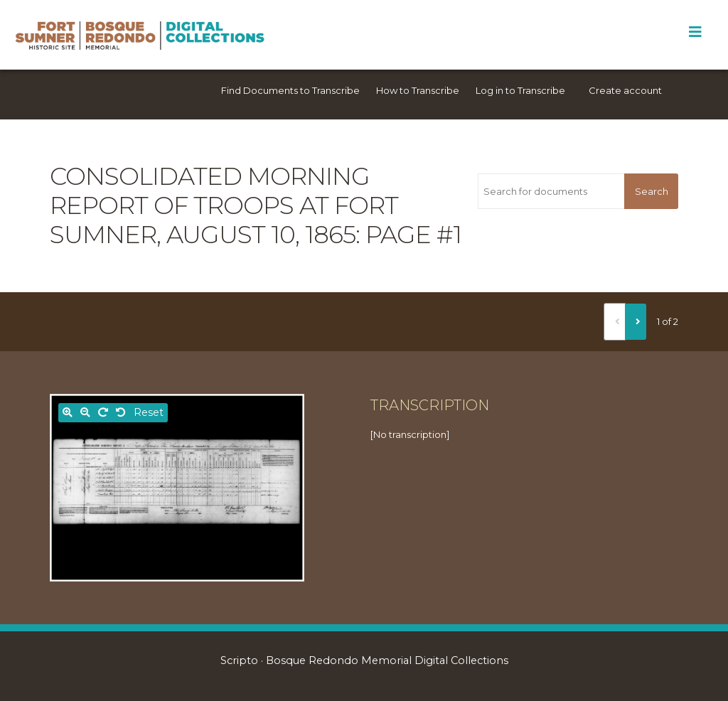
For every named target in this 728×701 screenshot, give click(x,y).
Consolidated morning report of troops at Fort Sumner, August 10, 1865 (224, 205)
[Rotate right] (103, 413)
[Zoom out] (85, 413)
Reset (149, 412)
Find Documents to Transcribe (290, 90)
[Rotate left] (121, 413)
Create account (625, 90)
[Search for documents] (551, 191)
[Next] (636, 321)
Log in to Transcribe (520, 90)
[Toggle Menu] (695, 32)
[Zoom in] (68, 413)
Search (652, 191)
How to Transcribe (418, 90)
